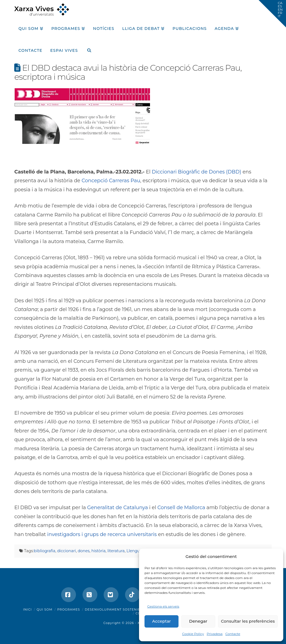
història (98, 551)
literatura (116, 551)
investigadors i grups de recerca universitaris (102, 534)
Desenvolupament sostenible (115, 609)
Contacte (233, 634)
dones (84, 551)
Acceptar (162, 621)
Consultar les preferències (248, 621)
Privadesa (215, 634)
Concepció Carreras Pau (111, 181)
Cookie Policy (193, 634)
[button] (272, 14)
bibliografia (45, 551)
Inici (27, 609)
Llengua (134, 551)
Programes (69, 609)
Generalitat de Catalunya (117, 508)
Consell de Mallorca (181, 508)
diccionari (67, 551)
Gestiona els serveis (163, 606)
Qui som (44, 609)
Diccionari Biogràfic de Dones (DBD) (197, 172)
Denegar (198, 621)
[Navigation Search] (87, 49)
